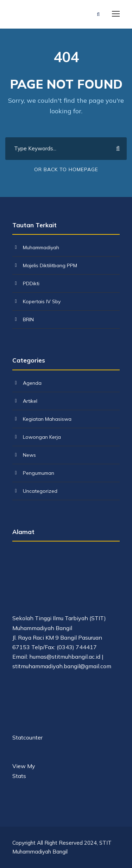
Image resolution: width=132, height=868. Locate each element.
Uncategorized (40, 491)
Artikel (30, 401)
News (29, 455)
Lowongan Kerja (42, 437)
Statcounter (27, 737)
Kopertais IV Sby (42, 301)
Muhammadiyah (41, 247)
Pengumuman (39, 473)
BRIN (28, 319)
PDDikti (31, 283)
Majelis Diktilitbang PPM (50, 265)
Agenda (32, 383)
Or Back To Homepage (66, 169)
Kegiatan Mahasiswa (47, 419)
